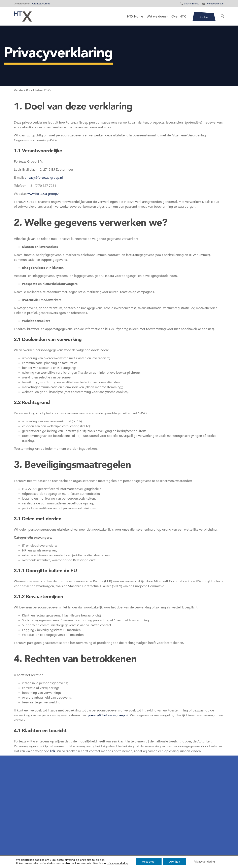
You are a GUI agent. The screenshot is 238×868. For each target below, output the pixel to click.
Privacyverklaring (204, 862)
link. (53, 751)
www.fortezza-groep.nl (44, 194)
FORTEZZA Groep (41, 4)
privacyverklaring (117, 863)
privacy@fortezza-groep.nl (44, 178)
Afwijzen (175, 862)
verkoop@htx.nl (216, 4)
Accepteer (149, 862)
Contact (204, 17)
